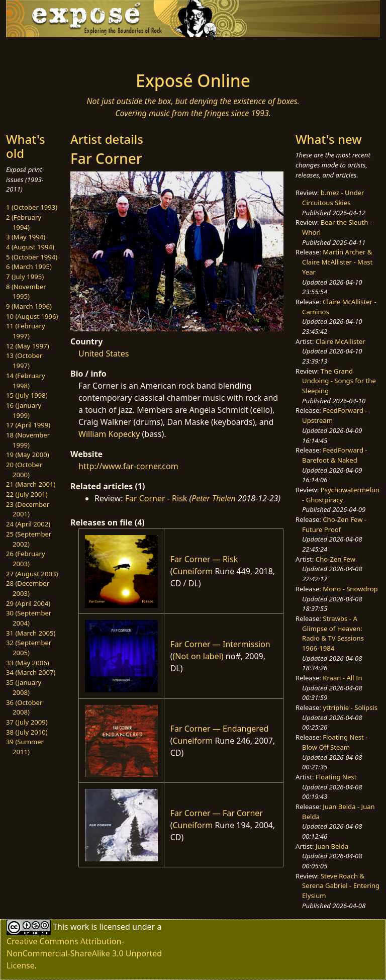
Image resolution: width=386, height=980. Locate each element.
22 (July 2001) (27, 494)
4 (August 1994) (30, 247)
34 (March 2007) (31, 672)
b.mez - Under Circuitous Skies (333, 198)
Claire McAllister (341, 341)
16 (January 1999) (24, 410)
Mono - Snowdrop (350, 589)
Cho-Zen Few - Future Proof (334, 524)
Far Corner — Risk (204, 559)
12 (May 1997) (28, 346)
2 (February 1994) (24, 222)
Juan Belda (332, 846)
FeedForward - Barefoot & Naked (334, 455)
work (80, 926)
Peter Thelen (214, 498)
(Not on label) (198, 656)
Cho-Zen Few (335, 559)
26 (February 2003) (26, 559)
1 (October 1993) (32, 207)
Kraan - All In (342, 678)
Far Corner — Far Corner (217, 813)
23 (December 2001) (28, 509)
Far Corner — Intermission (220, 644)
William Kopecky (109, 434)
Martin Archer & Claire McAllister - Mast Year (337, 262)
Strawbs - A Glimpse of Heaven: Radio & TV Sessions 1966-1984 (333, 633)
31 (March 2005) (31, 633)
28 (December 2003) (28, 588)
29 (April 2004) (28, 603)
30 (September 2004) (29, 618)
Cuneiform (192, 571)
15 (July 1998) (27, 395)
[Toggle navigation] (38, 51)
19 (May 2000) (28, 455)
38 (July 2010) (27, 732)
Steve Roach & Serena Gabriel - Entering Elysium (341, 886)
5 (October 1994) (32, 257)
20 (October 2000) (24, 470)
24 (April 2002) (28, 524)
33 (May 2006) (28, 663)
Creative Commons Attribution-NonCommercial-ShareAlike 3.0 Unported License (84, 953)
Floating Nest (336, 777)
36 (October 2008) (24, 707)
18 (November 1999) (28, 440)
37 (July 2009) (27, 722)
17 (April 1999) (28, 425)
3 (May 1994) (26, 237)
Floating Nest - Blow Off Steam (335, 742)
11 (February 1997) (26, 331)
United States (104, 353)
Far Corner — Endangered (220, 729)
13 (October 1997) (24, 361)
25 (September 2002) (29, 539)
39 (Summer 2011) (25, 747)
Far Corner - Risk (156, 498)
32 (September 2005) (29, 648)
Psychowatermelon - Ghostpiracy (341, 495)
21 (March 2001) (31, 484)
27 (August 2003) (32, 574)
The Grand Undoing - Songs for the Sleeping (339, 381)
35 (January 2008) (24, 687)
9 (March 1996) (29, 306)
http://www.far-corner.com (128, 466)
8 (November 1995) (26, 292)
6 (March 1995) (29, 266)
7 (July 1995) (25, 277)
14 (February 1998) (26, 381)
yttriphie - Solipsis (350, 707)
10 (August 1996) (32, 316)
